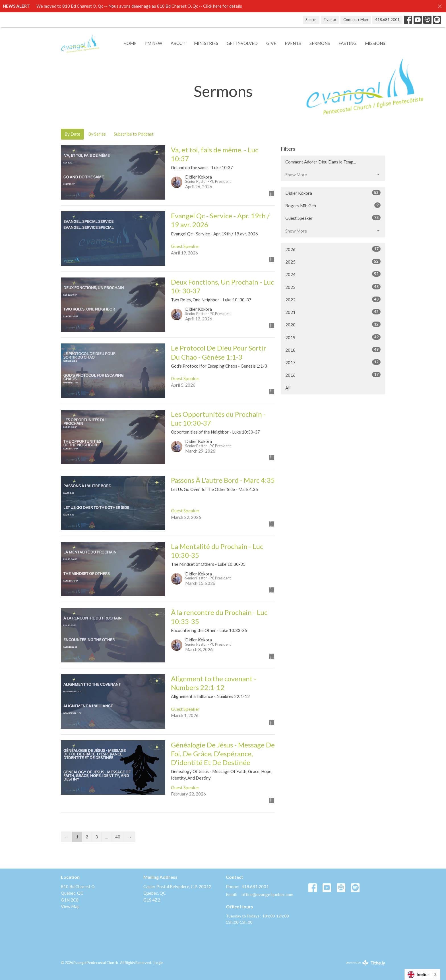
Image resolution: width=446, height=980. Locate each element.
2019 (333, 337)
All (288, 388)
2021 (333, 312)
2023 (333, 287)
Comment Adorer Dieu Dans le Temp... (321, 162)
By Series (97, 134)
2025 (333, 262)
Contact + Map (356, 20)
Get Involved (242, 43)
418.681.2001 (387, 20)
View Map (70, 906)
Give (271, 43)
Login (159, 963)
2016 (333, 375)
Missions (375, 43)
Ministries (206, 43)
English (418, 975)
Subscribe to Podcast (134, 134)
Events (293, 43)
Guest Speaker (333, 218)
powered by (365, 963)
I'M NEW (154, 43)
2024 (333, 274)
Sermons (320, 43)
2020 (333, 324)
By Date (72, 134)
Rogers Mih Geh (333, 205)
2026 (333, 249)
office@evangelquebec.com (267, 894)
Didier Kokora (333, 193)
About (178, 43)
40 (118, 837)
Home (130, 43)
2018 (333, 350)
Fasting (347, 43)
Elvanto (330, 20)
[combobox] (422, 974)
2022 (333, 299)
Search (311, 20)
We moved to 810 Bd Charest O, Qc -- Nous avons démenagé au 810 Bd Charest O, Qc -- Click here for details (139, 6)
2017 (333, 362)
